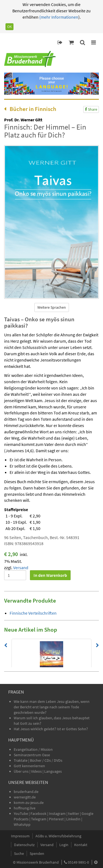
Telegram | (40, 819)
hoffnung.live (25, 808)
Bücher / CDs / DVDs (46, 760)
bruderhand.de (26, 792)
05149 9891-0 (78, 862)
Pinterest (56, 819)
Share (91, 109)
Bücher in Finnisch (30, 109)
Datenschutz (24, 845)
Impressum (20, 836)
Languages (53, 771)
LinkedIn (73, 819)
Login (64, 845)
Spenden (37, 853)
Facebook (38, 813)
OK (9, 27)
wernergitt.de (25, 797)
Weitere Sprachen (52, 307)
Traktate (21, 760)
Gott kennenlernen (29, 766)
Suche (19, 853)
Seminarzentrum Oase (32, 755)
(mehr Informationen (58, 17)
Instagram (57, 813)
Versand (21, 568)
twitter (74, 813)
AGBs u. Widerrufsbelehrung (58, 836)
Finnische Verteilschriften (33, 613)
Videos (37, 771)
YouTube (21, 813)
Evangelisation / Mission (33, 749)
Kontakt (81, 845)
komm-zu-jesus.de (29, 803)
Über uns (21, 771)
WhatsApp (22, 824)
